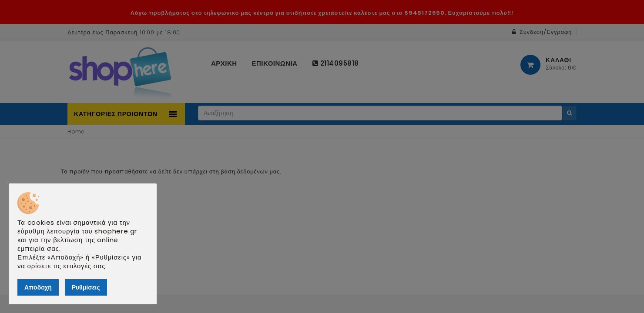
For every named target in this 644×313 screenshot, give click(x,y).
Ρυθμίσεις (86, 287)
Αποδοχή (38, 287)
